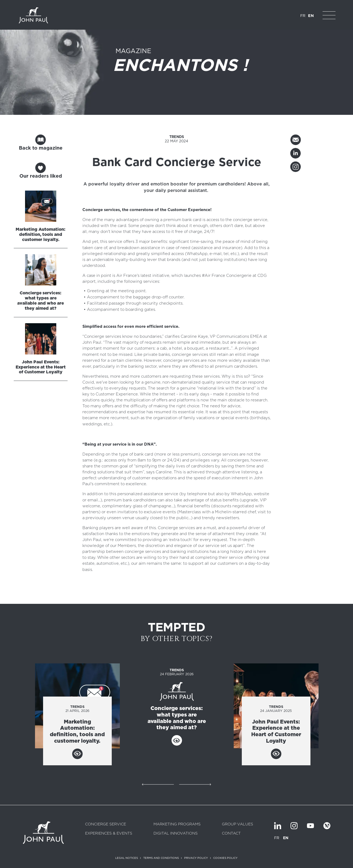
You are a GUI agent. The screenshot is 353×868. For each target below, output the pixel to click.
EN (311, 15)
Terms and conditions (161, 858)
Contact (231, 833)
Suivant (195, 784)
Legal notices (127, 858)
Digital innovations (176, 833)
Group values (237, 824)
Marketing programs (177, 824)
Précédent (158, 784)
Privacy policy (196, 858)
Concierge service (106, 824)
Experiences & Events (109, 833)
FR (303, 15)
